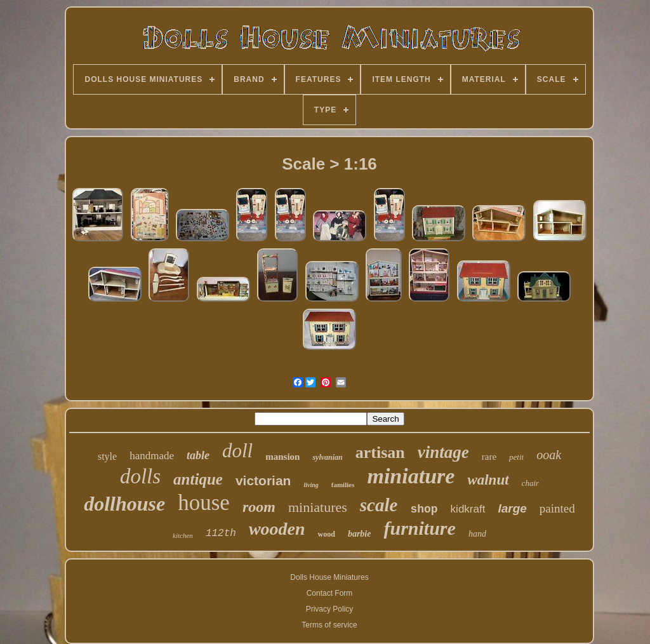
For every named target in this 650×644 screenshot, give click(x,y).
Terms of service (329, 625)
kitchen (183, 535)
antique (198, 479)
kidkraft (468, 509)
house (204, 503)
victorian (263, 480)
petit (516, 457)
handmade (152, 456)
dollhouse (124, 504)
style (107, 456)
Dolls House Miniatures (329, 577)
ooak (549, 455)
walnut (488, 480)
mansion (282, 457)
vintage (443, 452)
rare (489, 457)
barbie (360, 534)
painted (557, 508)
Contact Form (330, 593)
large (512, 508)
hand (477, 534)
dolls (140, 476)
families (343, 485)
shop (424, 509)
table (198, 455)
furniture (419, 528)
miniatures (318, 507)
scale (379, 505)
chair (530, 483)
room (259, 507)
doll (237, 451)
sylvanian (327, 457)
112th (221, 533)
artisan (380, 453)
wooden (277, 529)
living (311, 485)
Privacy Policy (330, 609)
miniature (411, 476)
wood (327, 534)
